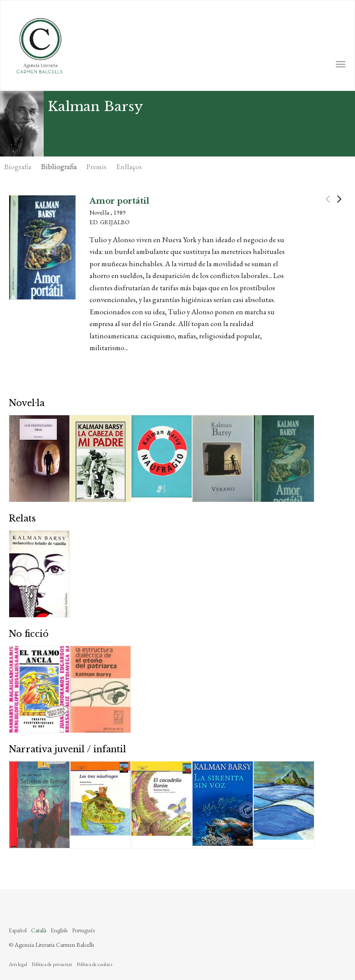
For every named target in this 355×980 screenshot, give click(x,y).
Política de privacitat (52, 964)
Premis (97, 167)
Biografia (18, 167)
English (59, 930)
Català (39, 930)
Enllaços (129, 167)
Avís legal (18, 964)
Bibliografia (59, 167)
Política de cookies (94, 964)
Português (83, 930)
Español (18, 930)
